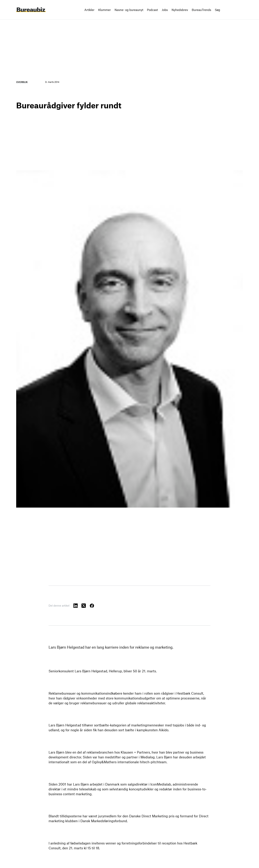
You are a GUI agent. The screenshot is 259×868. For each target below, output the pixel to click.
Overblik (22, 82)
